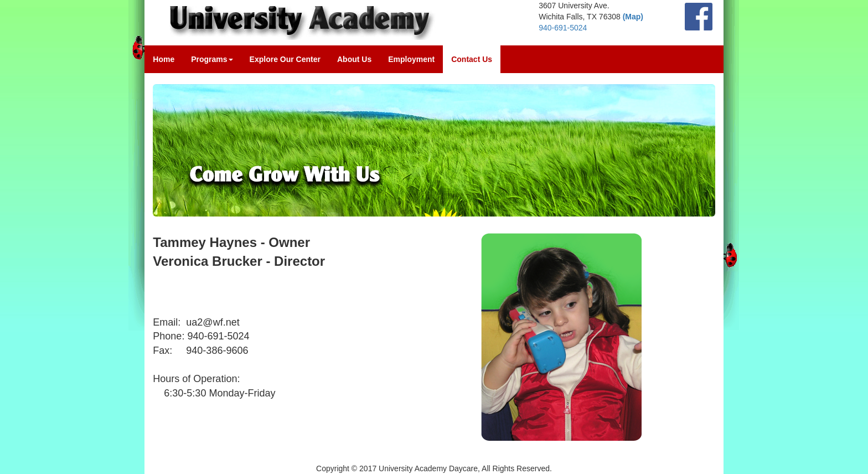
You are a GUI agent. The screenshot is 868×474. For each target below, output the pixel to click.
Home (164, 59)
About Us (354, 59)
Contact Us (472, 59)
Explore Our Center (285, 59)
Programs (212, 59)
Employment (411, 59)
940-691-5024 (563, 28)
